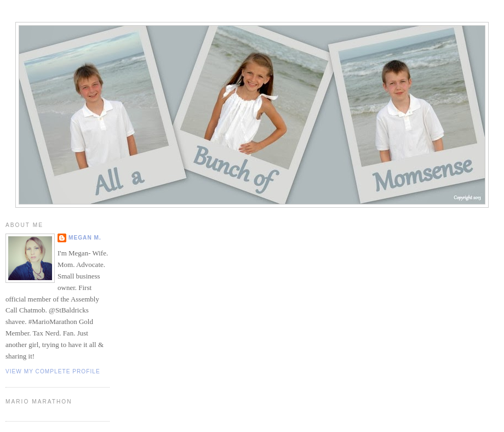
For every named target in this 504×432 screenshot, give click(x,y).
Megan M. (85, 238)
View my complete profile (53, 371)
